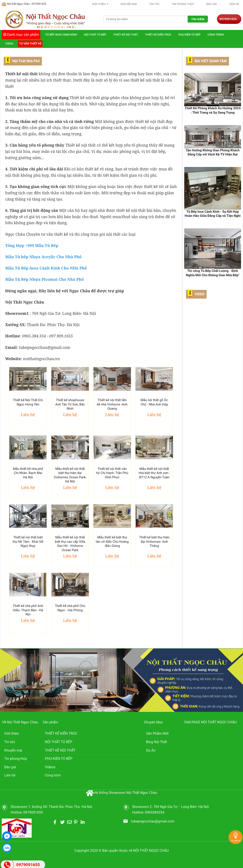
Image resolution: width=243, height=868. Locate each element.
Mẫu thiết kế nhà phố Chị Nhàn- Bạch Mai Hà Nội (28, 473)
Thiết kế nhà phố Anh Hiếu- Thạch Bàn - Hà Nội (28, 610)
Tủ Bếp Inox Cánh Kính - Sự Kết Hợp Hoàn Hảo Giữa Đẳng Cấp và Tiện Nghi (213, 214)
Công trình (216, 35)
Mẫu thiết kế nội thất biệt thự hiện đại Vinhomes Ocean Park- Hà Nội (70, 475)
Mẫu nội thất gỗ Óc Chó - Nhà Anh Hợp (154, 402)
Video (9, 43)
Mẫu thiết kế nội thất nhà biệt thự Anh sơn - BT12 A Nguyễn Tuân (154, 473)
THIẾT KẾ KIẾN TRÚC (158, 35)
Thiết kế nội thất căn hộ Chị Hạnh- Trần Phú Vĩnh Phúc (112, 473)
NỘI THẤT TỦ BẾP (95, 35)
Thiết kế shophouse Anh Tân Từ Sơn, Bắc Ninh (70, 404)
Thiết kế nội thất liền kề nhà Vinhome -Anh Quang (112, 404)
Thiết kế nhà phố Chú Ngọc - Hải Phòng (70, 608)
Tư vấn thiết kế (30, 43)
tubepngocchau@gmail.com (153, 821)
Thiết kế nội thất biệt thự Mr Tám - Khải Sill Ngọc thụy (28, 542)
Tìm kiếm (198, 19)
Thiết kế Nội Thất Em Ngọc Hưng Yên (28, 402)
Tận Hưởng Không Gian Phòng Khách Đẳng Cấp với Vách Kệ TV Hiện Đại (213, 152)
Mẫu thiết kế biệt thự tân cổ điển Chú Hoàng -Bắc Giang (112, 542)
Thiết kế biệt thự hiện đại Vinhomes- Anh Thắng (154, 542)
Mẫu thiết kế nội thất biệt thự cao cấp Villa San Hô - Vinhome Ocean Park (70, 544)
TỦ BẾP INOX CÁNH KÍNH (61, 35)
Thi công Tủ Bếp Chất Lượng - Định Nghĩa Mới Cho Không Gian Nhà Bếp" (213, 273)
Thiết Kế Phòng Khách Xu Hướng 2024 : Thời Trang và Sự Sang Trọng (213, 110)
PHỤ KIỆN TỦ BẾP (189, 35)
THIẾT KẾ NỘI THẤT (126, 35)
